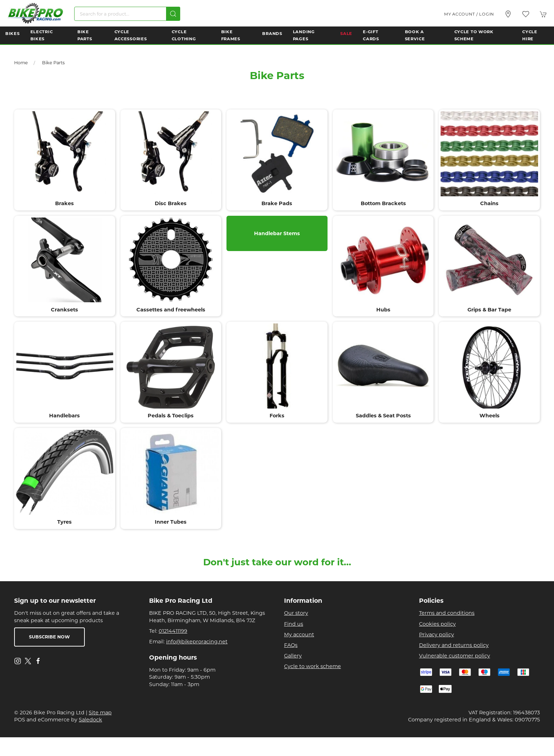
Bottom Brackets (383, 203)
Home (21, 63)
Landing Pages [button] (304, 35)
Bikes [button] (13, 34)
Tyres (64, 522)
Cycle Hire (530, 35)
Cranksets (64, 310)
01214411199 (173, 631)
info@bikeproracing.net (197, 642)
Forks (277, 416)
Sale (346, 34)
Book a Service (415, 35)
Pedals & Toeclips (171, 416)
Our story (296, 613)
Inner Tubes (171, 522)
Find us (294, 624)
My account (299, 635)
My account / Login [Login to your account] (469, 14)
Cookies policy (437, 624)
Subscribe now (49, 637)
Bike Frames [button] (231, 35)
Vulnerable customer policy (455, 656)
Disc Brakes (171, 203)
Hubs (383, 310)
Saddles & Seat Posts (383, 416)
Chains (489, 203)
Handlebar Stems (277, 233)
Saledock (90, 720)
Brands (272, 34)
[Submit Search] (173, 14)
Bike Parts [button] (85, 35)
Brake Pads (277, 203)
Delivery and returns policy (454, 645)
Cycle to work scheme (313, 666)
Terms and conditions (447, 613)
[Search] (127, 14)
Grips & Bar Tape (489, 310)
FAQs (291, 645)
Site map (100, 713)
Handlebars (64, 416)
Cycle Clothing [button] (184, 35)
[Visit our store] (508, 14)
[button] (526, 14)
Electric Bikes (42, 35)
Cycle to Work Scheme (474, 35)
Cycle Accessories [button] (131, 35)
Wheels (490, 416)
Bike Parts (53, 63)
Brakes (64, 203)
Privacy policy (437, 635)
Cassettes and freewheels (171, 310)
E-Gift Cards (371, 35)
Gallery (293, 656)
